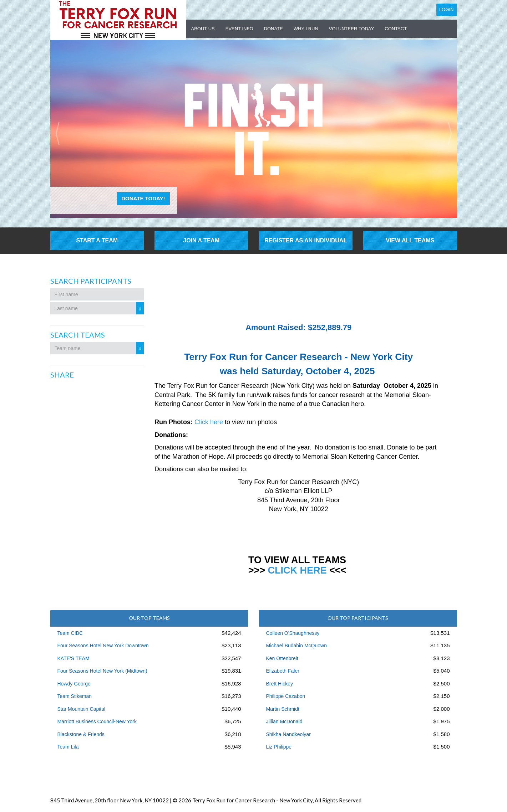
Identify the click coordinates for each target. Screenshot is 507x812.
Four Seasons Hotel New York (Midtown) (102, 671)
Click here (209, 422)
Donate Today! (143, 198)
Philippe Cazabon (286, 696)
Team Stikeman (75, 696)
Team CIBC (70, 633)
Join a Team (201, 240)
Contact (396, 29)
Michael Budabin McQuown (296, 646)
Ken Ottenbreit (282, 658)
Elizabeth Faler (283, 671)
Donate (273, 29)
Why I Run (306, 29)
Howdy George (74, 684)
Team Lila (68, 747)
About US (203, 29)
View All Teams (410, 240)
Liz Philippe (279, 747)
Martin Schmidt (283, 709)
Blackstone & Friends (81, 734)
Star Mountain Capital (82, 709)
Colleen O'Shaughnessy (293, 633)
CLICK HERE (297, 570)
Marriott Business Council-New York (97, 721)
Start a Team (97, 240)
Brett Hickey (280, 684)
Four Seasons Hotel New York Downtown (103, 646)
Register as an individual (306, 240)
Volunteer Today (351, 29)
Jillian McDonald (284, 721)
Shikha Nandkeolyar (288, 734)
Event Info (239, 29)
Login (446, 9)
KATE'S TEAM (73, 658)
